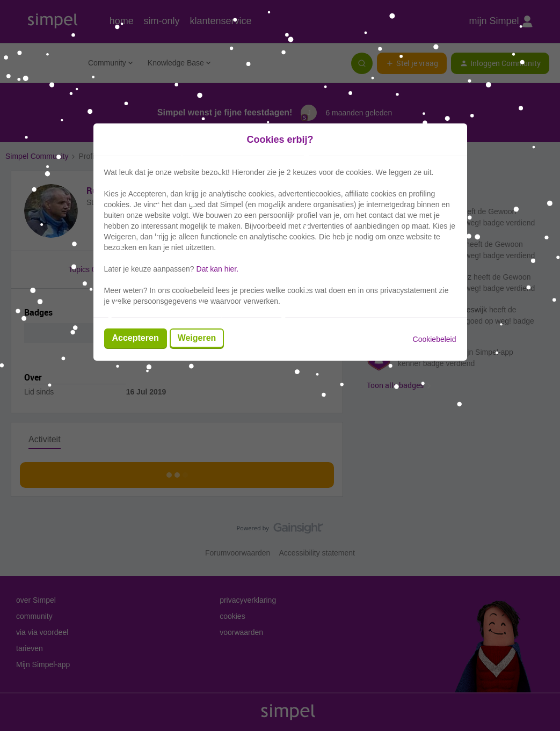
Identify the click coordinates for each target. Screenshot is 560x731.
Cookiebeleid (435, 339)
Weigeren (197, 338)
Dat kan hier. (218, 269)
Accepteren (136, 338)
